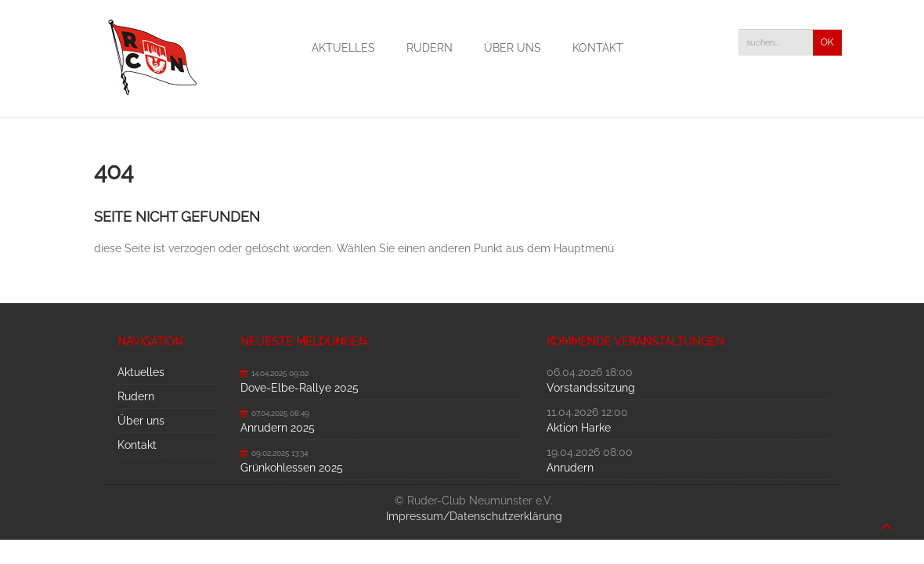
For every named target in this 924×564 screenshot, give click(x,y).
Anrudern (570, 468)
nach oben (886, 519)
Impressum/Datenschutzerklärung (474, 516)
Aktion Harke (579, 428)
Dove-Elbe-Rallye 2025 (300, 388)
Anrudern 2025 (278, 428)
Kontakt (598, 48)
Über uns (513, 48)
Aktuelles (343, 48)
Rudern (430, 48)
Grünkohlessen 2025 (292, 468)
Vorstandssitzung (591, 388)
